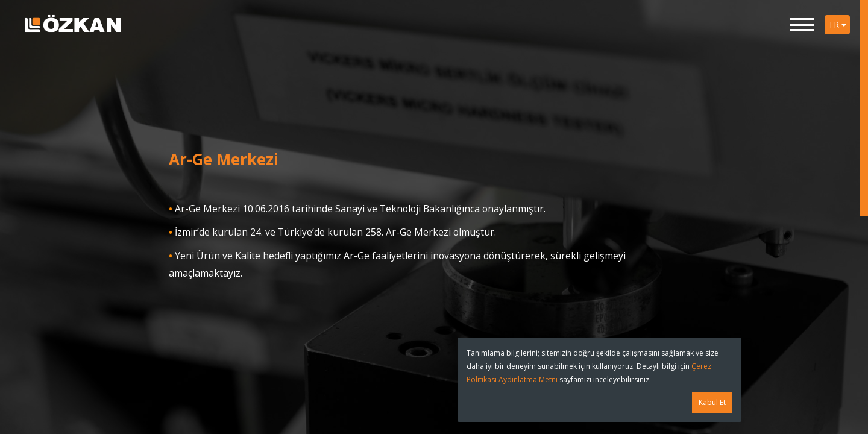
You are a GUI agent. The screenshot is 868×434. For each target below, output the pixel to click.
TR (837, 24)
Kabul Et (712, 402)
